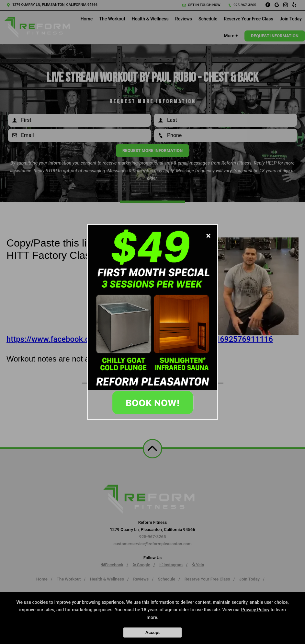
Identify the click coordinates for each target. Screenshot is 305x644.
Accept (152, 632)
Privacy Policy (255, 610)
